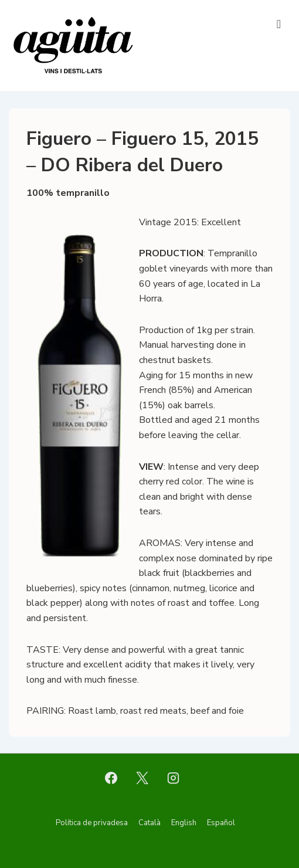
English (184, 823)
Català (149, 823)
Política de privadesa (92, 823)
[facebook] (111, 778)
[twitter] (142, 778)
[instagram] (173, 778)
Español (221, 823)
